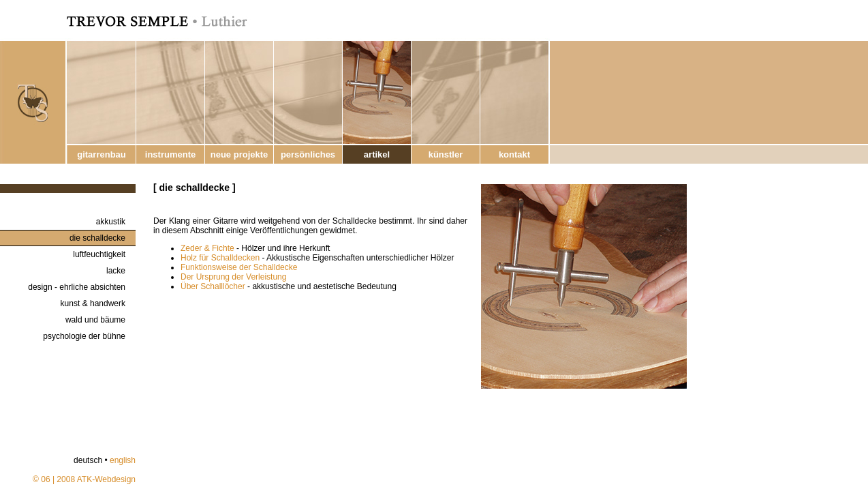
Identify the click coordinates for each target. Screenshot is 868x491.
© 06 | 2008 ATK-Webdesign (84, 479)
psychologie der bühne (84, 336)
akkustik (111, 222)
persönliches (308, 154)
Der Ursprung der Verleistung (233, 277)
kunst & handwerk (93, 303)
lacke (116, 271)
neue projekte (239, 154)
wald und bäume (95, 320)
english (123, 460)
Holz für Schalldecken (220, 258)
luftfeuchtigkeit (99, 254)
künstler (446, 154)
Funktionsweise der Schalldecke (239, 267)
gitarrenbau (102, 154)
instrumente (170, 154)
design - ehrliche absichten (77, 287)
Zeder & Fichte (207, 248)
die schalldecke (97, 238)
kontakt (514, 154)
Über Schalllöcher (213, 286)
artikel (377, 154)
